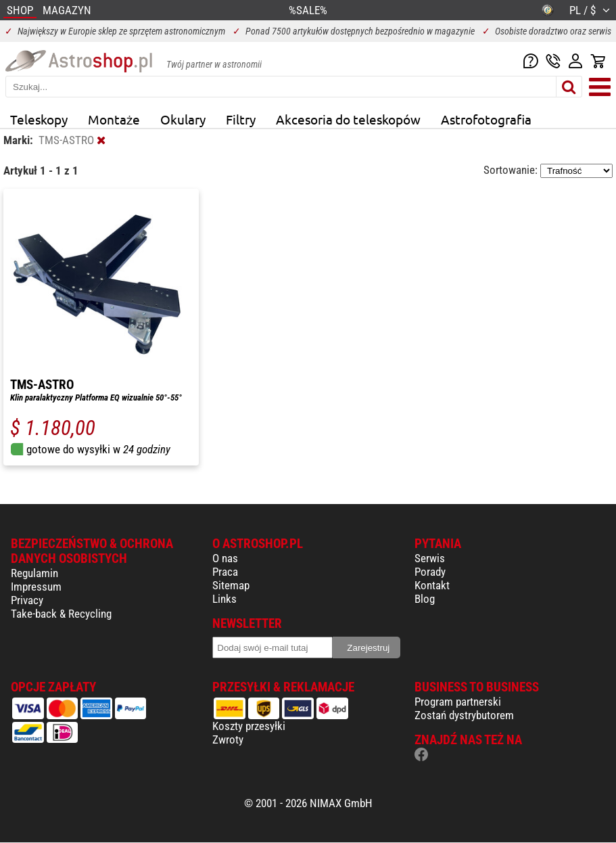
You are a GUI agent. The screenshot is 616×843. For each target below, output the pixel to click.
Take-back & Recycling (61, 614)
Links (224, 599)
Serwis (430, 558)
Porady (430, 572)
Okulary (183, 119)
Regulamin (34, 573)
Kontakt (432, 585)
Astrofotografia (486, 119)
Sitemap (231, 585)
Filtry (241, 119)
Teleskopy (39, 119)
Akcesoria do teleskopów (348, 119)
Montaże (114, 119)
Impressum (36, 587)
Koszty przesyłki (249, 726)
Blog (425, 599)
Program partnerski (458, 702)
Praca (225, 572)
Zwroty (228, 739)
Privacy (27, 600)
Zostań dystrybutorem (464, 715)
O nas (225, 558)
